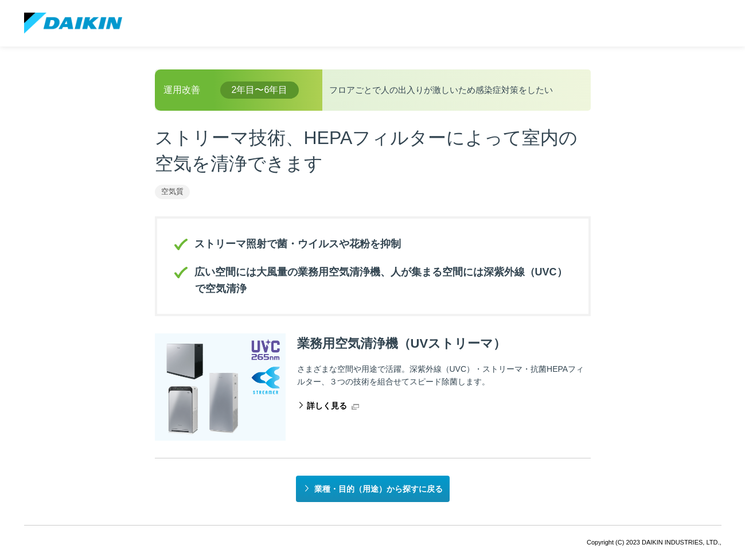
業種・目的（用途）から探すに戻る (379, 489)
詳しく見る (327, 406)
